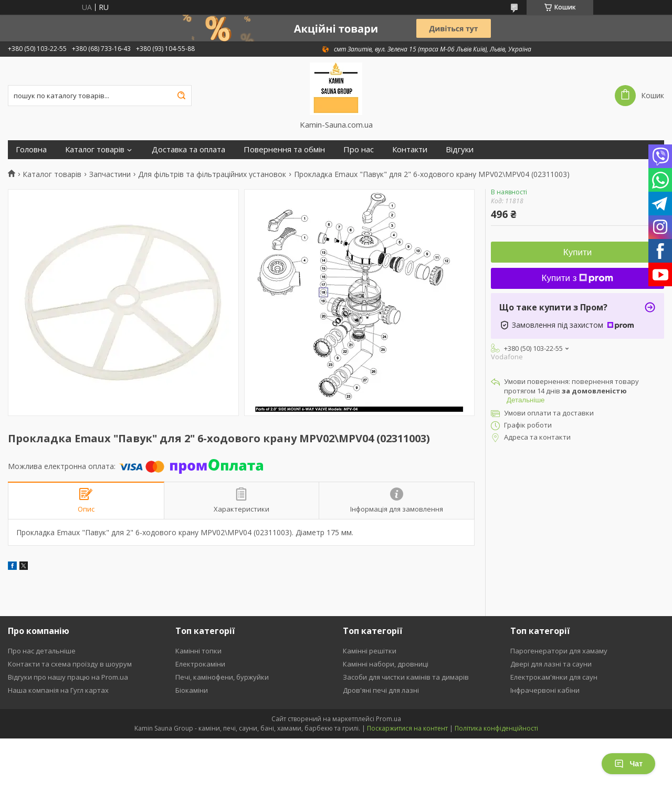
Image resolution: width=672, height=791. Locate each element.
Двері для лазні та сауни (551, 664)
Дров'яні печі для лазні (381, 690)
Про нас (359, 149)
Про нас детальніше (42, 651)
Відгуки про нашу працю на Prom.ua (68, 677)
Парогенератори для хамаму (559, 651)
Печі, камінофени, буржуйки (222, 677)
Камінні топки (198, 651)
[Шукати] (181, 96)
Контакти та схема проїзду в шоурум (70, 664)
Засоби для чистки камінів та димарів (406, 677)
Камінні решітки (370, 651)
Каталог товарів (95, 149)
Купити (577, 252)
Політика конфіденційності (496, 728)
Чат (628, 764)
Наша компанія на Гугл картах (58, 690)
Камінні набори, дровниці (386, 664)
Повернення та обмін (284, 149)
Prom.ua (388, 719)
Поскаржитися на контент (407, 728)
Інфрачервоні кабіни (545, 690)
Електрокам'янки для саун (554, 677)
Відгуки (460, 149)
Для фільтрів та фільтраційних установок (212, 174)
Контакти (410, 149)
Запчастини (110, 174)
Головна (31, 149)
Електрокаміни (200, 664)
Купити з (578, 278)
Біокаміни (192, 690)
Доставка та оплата (188, 149)
